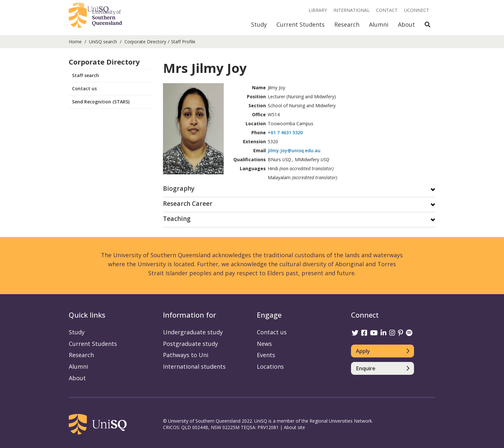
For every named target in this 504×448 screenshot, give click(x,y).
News (264, 344)
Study (259, 24)
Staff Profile (183, 42)
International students (194, 366)
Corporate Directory (145, 42)
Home (75, 42)
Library (318, 10)
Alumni (379, 24)
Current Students (301, 24)
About (406, 24)
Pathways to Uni (186, 355)
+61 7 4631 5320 (285, 132)
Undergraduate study (193, 332)
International (351, 10)
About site (294, 427)
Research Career (188, 204)
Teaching (177, 219)
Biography (179, 189)
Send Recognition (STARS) (101, 102)
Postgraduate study (190, 344)
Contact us (84, 88)
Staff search (85, 75)
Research (347, 24)
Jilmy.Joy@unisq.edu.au (294, 150)
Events (266, 355)
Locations (270, 366)
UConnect (417, 10)
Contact (387, 10)
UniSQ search (103, 42)
